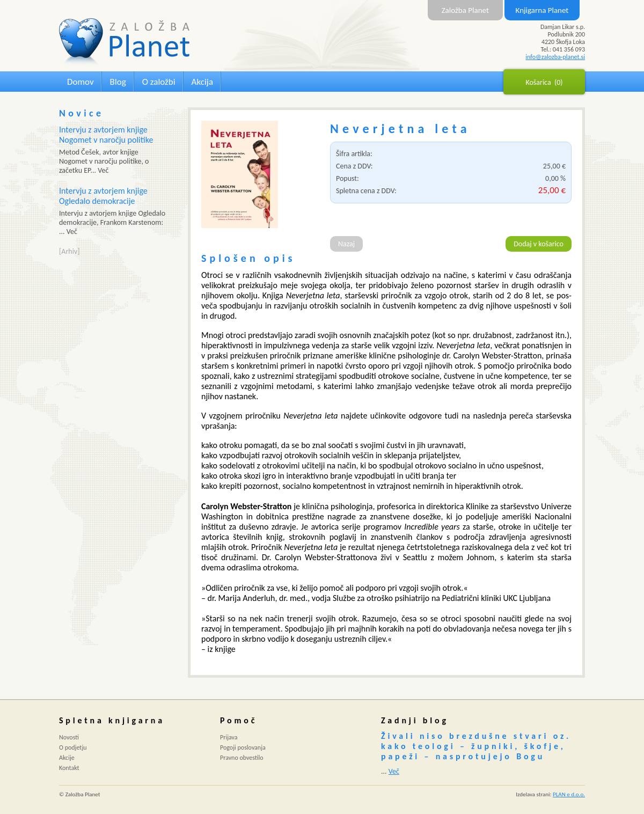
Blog (118, 82)
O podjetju (73, 747)
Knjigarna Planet (542, 10)
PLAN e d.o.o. (569, 794)
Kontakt (69, 768)
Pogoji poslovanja (243, 747)
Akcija (202, 82)
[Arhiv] (69, 251)
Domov (80, 82)
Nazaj (346, 244)
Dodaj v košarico (539, 244)
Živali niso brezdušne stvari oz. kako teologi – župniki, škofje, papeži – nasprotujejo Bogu (476, 746)
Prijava (229, 737)
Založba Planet (465, 10)
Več (394, 771)
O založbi (159, 82)
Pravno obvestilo (242, 758)
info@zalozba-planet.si (555, 57)
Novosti (69, 737)
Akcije (67, 758)
